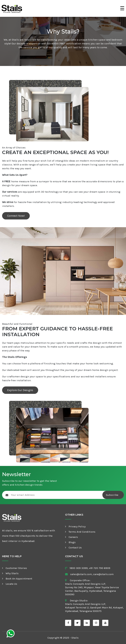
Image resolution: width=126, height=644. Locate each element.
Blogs (72, 542)
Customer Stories (16, 568)
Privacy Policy (77, 526)
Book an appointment (19, 579)
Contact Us (75, 548)
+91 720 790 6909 (100, 568)
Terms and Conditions (82, 532)
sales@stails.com (81, 574)
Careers (73, 537)
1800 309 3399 (79, 568)
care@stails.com (103, 574)
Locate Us (11, 584)
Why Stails (12, 573)
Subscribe (112, 495)
